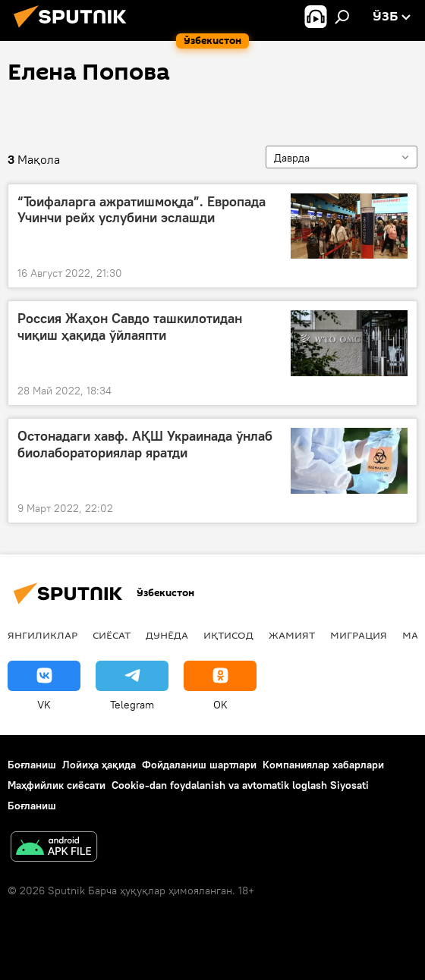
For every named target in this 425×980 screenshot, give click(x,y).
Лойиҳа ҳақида (99, 765)
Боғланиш (32, 765)
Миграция (359, 635)
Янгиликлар (42, 635)
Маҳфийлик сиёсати (57, 785)
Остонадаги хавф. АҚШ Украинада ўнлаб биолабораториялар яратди (145, 444)
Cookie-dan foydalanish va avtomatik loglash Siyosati (240, 785)
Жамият (292, 635)
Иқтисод (228, 635)
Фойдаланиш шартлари (199, 765)
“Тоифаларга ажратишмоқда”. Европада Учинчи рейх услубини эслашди (142, 210)
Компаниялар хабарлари (323, 765)
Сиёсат (112, 635)
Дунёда (167, 635)
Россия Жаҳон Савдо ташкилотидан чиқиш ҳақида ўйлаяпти (130, 327)
